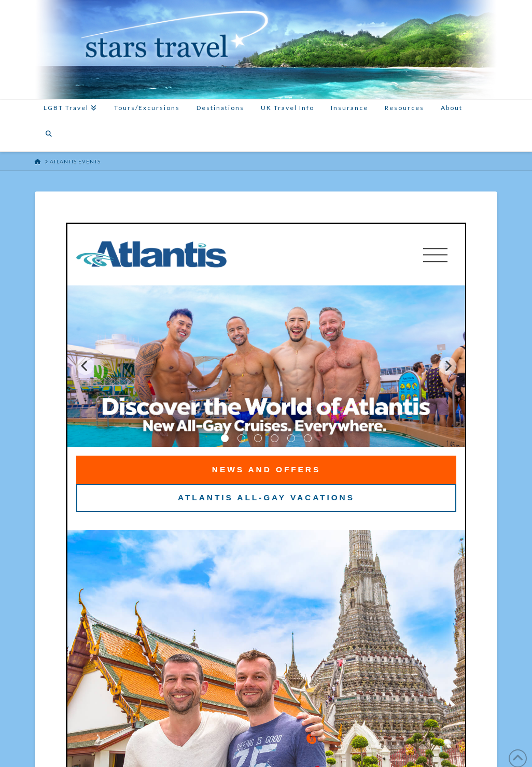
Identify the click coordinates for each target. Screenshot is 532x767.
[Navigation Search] (49, 139)
